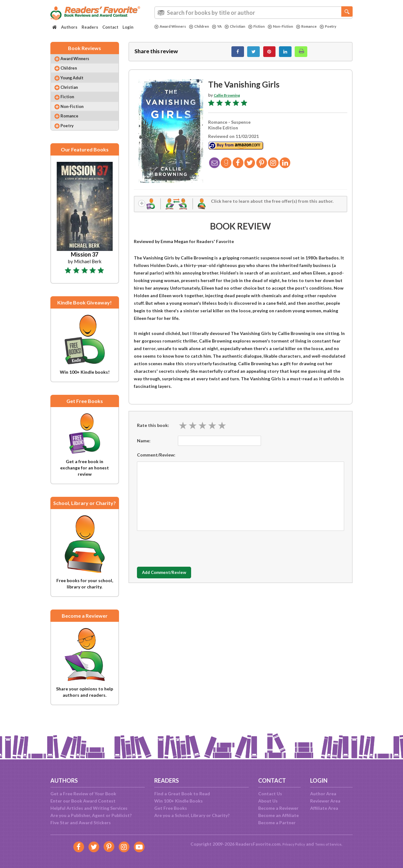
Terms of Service (331, 844)
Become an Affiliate (278, 815)
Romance (324, 26)
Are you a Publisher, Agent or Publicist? (91, 815)
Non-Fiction (295, 26)
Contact (110, 27)
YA (224, 26)
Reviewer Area (325, 801)
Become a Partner (277, 823)
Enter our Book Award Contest (83, 801)
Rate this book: (153, 431)
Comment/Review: (156, 460)
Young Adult (77, 85)
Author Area (323, 794)
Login (128, 27)
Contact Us (270, 794)
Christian (244, 26)
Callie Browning (230, 98)
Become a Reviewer (278, 808)
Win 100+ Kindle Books (179, 801)
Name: (144, 446)
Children (205, 26)
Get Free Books (171, 808)
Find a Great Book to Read (182, 794)
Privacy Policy (290, 844)
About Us (268, 801)
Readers (90, 27)
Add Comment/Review (174, 578)
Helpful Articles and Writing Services (89, 808)
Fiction (268, 26)
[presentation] (185, 553)
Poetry (164, 32)
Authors (69, 27)
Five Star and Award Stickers (81, 823)
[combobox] (253, 13)
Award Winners (172, 26)
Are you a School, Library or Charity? (192, 815)
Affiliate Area (324, 808)
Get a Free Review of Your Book (83, 794)
